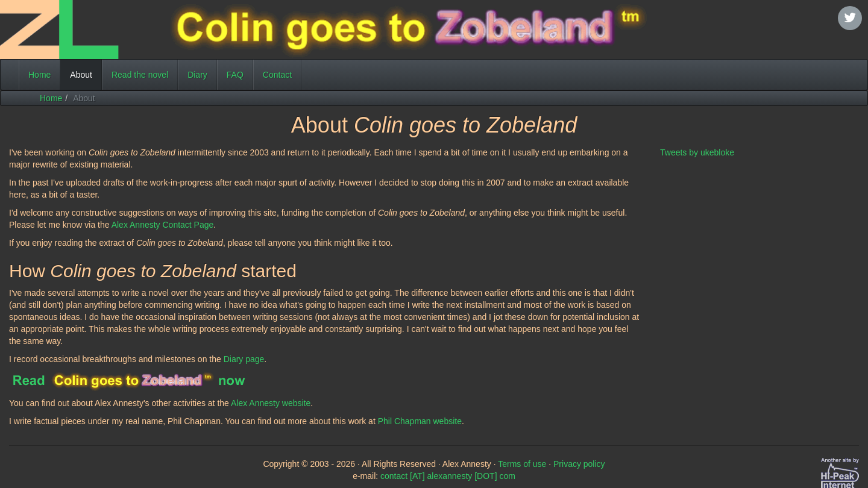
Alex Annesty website (271, 403)
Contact (277, 75)
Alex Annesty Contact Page (163, 225)
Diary (197, 75)
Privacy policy (579, 464)
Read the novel (140, 75)
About (86, 74)
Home (39, 75)
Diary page (244, 359)
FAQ (235, 75)
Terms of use (522, 464)
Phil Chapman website (420, 421)
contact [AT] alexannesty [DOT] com (448, 476)
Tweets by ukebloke (697, 152)
